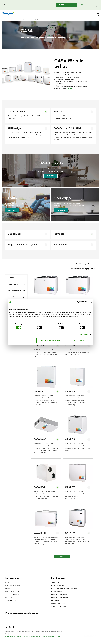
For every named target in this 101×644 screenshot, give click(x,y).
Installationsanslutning (16, 294)
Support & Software (12, 598)
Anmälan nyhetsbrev (59, 607)
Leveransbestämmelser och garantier (65, 592)
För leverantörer (57, 595)
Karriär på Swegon (58, 589)
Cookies (20, 640)
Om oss (8, 586)
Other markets (86, 5)
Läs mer (70, 92)
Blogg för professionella (60, 598)
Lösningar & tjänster (13, 589)
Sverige (85, 12)
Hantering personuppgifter (32, 640)
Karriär (69, 12)
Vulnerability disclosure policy (51, 640)
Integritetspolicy (10, 640)
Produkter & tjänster (9, 23)
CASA (42, 23)
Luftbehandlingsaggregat (32, 23)
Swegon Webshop (58, 586)
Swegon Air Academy (59, 610)
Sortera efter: (76, 272)
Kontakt (94, 13)
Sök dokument (58, 13)
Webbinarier (56, 604)
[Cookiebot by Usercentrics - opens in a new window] (79, 302)
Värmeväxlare (16, 288)
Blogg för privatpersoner (60, 601)
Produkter (9, 592)
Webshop (76, 12)
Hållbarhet (9, 601)
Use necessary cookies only (50, 340)
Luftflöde (16, 282)
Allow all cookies (78, 340)
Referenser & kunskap (13, 595)
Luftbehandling (20, 23)
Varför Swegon (11, 604)
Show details (84, 335)
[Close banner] (91, 302)
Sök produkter (44, 12)
